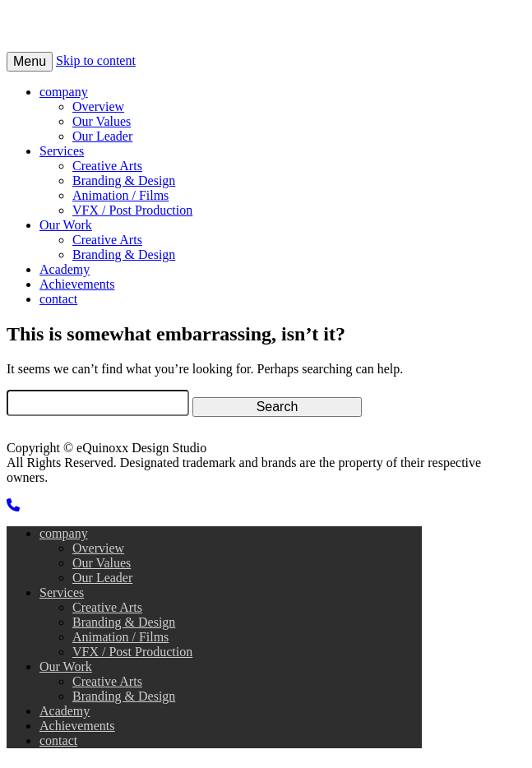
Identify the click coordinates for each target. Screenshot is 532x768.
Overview (98, 106)
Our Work (66, 225)
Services (62, 151)
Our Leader (102, 136)
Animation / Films (120, 195)
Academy (65, 269)
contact (58, 299)
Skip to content (96, 60)
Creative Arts (107, 166)
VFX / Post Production (132, 210)
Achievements (77, 284)
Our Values (102, 121)
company (64, 92)
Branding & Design (124, 180)
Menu (30, 61)
